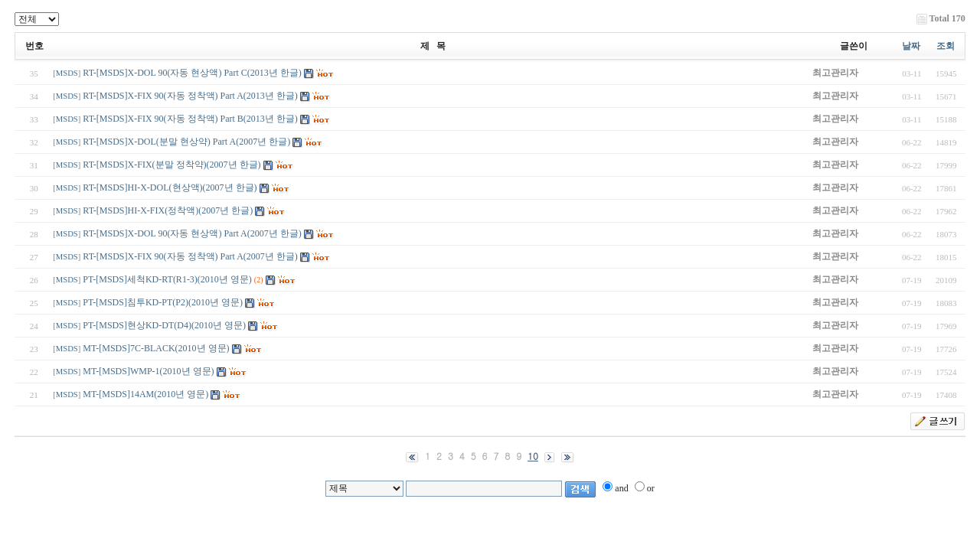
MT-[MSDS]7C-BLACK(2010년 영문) (156, 348)
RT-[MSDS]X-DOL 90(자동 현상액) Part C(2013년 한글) (192, 73)
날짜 (911, 46)
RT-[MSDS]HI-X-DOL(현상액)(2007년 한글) (170, 187)
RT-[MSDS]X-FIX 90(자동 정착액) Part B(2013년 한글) (190, 119)
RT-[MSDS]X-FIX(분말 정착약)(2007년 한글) (171, 165)
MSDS (67, 73)
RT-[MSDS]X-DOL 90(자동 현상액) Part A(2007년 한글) (192, 233)
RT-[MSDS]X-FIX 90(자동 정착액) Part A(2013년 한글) (190, 96)
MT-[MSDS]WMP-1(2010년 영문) (148, 371)
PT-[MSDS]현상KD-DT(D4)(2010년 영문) (164, 325)
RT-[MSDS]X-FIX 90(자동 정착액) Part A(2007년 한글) (190, 256)
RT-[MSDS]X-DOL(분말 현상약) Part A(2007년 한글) (186, 142)
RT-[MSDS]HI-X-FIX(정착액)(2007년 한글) (168, 210)
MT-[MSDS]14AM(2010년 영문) (145, 394)
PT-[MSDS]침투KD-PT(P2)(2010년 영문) (163, 302)
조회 (946, 46)
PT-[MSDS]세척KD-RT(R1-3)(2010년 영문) (167, 279)
